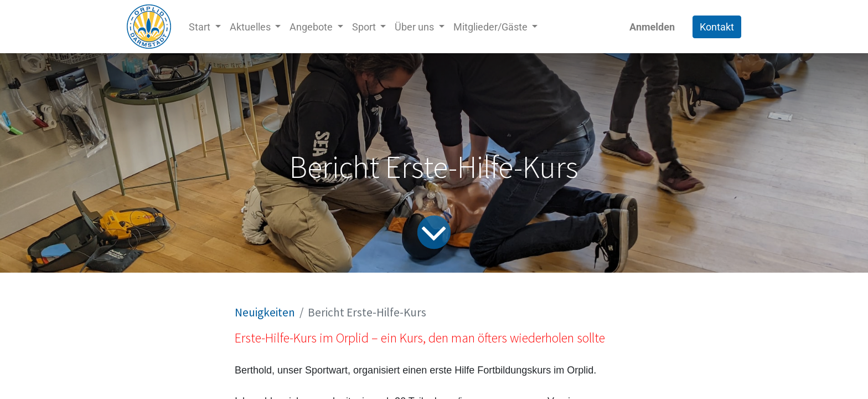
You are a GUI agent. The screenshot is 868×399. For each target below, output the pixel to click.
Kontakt (717, 27)
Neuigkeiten (265, 312)
